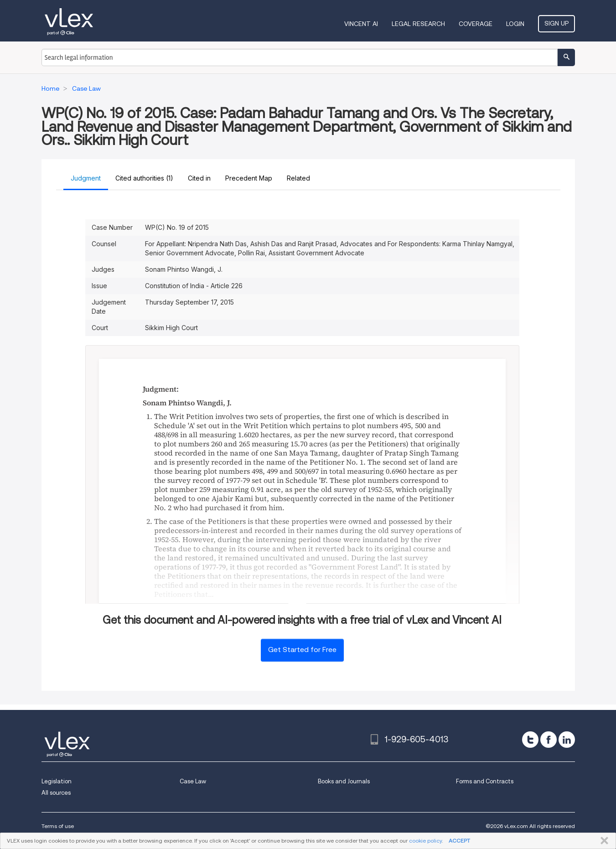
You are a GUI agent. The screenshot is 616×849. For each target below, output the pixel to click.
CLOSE (603, 841)
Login (515, 24)
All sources (56, 793)
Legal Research (418, 24)
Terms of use (58, 826)
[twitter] (530, 740)
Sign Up (556, 23)
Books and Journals (344, 781)
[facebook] (549, 740)
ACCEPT (459, 841)
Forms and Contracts (485, 781)
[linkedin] (567, 740)
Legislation (57, 781)
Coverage (476, 24)
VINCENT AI (361, 24)
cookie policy (425, 841)
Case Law (193, 781)
